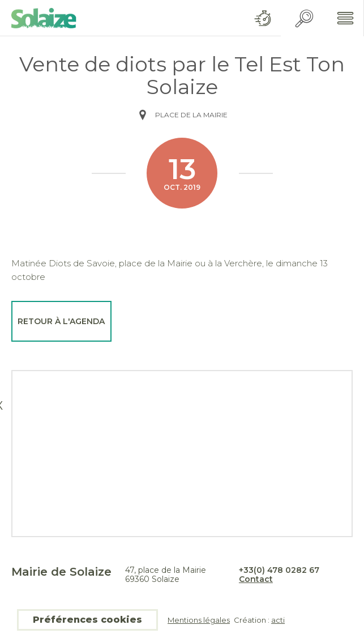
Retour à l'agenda (61, 321)
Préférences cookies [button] (87, 620)
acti (278, 620)
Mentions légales (199, 620)
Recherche (304, 18)
